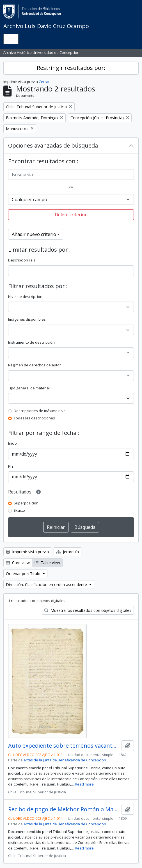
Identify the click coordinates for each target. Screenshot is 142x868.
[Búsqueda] (71, 174)
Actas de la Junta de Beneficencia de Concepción (65, 760)
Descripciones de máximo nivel (40, 411)
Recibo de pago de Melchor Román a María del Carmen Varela (64, 809)
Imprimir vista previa (27, 552)
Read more (84, 784)
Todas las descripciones (34, 418)
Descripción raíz (22, 260)
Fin (11, 466)
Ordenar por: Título (24, 574)
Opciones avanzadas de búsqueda (53, 145)
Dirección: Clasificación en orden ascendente (47, 585)
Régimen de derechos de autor (35, 365)
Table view (47, 563)
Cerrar (44, 82)
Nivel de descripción (25, 297)
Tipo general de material (29, 388)
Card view (18, 563)
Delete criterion (71, 215)
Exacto (19, 510)
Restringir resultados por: (71, 68)
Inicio (12, 443)
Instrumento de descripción (31, 342)
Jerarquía (67, 552)
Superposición (26, 503)
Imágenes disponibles (27, 319)
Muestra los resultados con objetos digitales (88, 610)
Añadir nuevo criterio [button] (34, 234)
